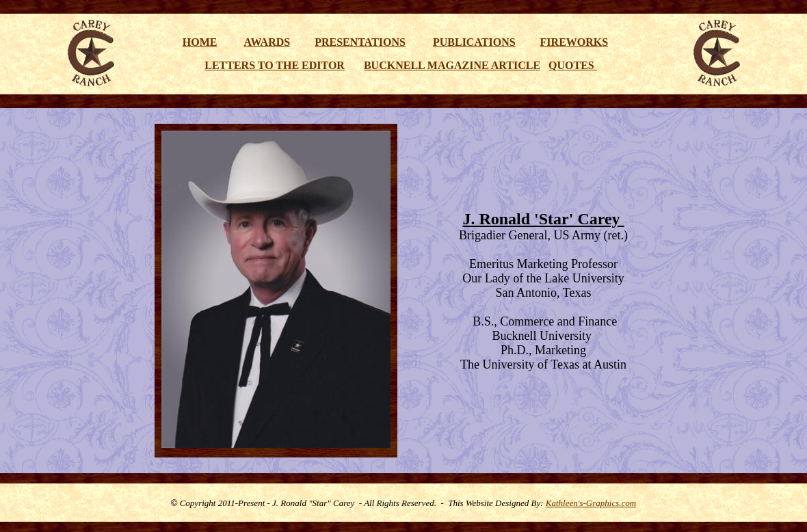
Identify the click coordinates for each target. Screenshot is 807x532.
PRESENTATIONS (360, 42)
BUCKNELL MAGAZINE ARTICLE (452, 65)
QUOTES (573, 65)
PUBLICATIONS (474, 42)
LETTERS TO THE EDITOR (275, 65)
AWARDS (267, 42)
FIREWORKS (574, 42)
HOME (200, 42)
